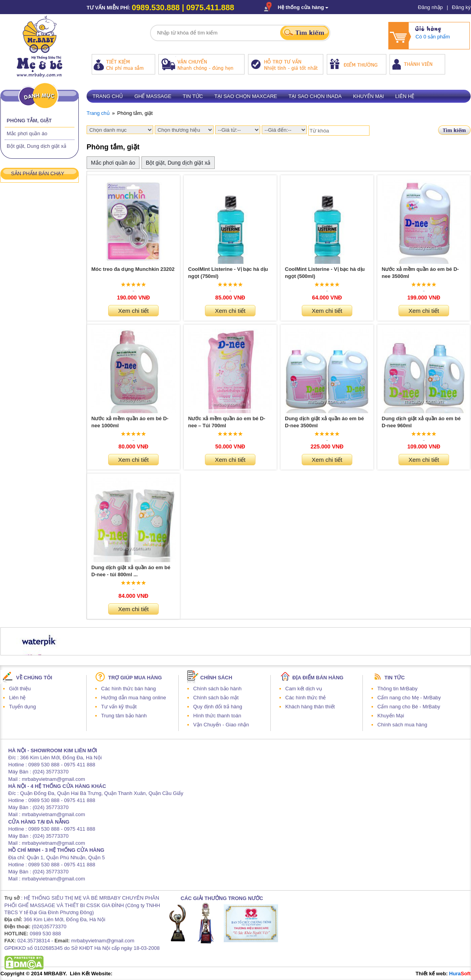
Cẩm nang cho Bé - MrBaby (409, 707)
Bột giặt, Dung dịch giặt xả (36, 146)
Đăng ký (461, 7)
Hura (460, 974)
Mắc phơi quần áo (27, 133)
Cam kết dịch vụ (304, 689)
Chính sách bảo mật (216, 698)
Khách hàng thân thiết (310, 707)
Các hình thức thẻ (305, 698)
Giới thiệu (20, 689)
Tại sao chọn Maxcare (246, 96)
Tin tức (193, 96)
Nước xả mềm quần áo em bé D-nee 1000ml (130, 422)
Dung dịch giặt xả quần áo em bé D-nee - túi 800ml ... (131, 571)
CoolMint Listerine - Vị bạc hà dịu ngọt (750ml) (228, 273)
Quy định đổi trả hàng (218, 707)
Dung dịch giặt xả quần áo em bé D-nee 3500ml (324, 422)
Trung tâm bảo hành (124, 716)
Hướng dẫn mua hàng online (134, 698)
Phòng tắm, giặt (29, 121)
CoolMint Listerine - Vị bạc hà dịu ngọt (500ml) (325, 273)
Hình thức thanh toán (217, 716)
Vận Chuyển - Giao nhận (221, 725)
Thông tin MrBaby (398, 689)
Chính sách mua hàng (402, 725)
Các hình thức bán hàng (129, 689)
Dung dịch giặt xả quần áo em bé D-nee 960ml (421, 422)
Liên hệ (405, 96)
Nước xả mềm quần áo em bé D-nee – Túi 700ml (227, 422)
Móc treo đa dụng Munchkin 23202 (133, 269)
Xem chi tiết (133, 311)
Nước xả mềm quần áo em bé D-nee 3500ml (420, 273)
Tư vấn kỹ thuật (119, 707)
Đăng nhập (430, 7)
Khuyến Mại (391, 716)
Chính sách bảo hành (217, 689)
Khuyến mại (369, 96)
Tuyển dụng (23, 707)
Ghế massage (153, 96)
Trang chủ (108, 96)
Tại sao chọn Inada (315, 96)
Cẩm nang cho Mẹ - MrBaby (409, 698)
